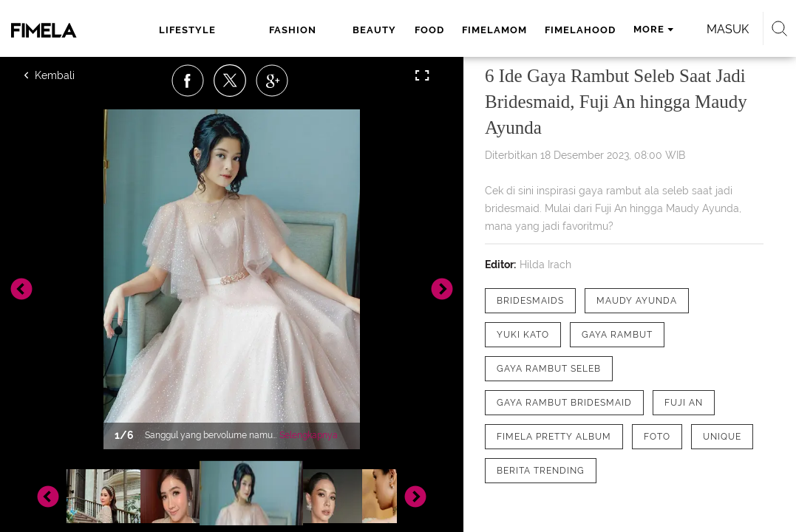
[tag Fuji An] (684, 403)
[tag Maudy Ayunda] (637, 301)
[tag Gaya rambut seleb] (549, 369)
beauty (309, 30)
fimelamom (428, 30)
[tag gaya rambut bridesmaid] (564, 403)
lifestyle (175, 30)
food (363, 30)
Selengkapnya (309, 435)
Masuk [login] (137, 70)
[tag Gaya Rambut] (617, 335)
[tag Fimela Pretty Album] (554, 437)
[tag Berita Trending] (541, 471)
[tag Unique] (722, 437)
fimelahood (514, 30)
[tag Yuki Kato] (523, 335)
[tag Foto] (657, 437)
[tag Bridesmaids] (530, 301)
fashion (245, 30)
